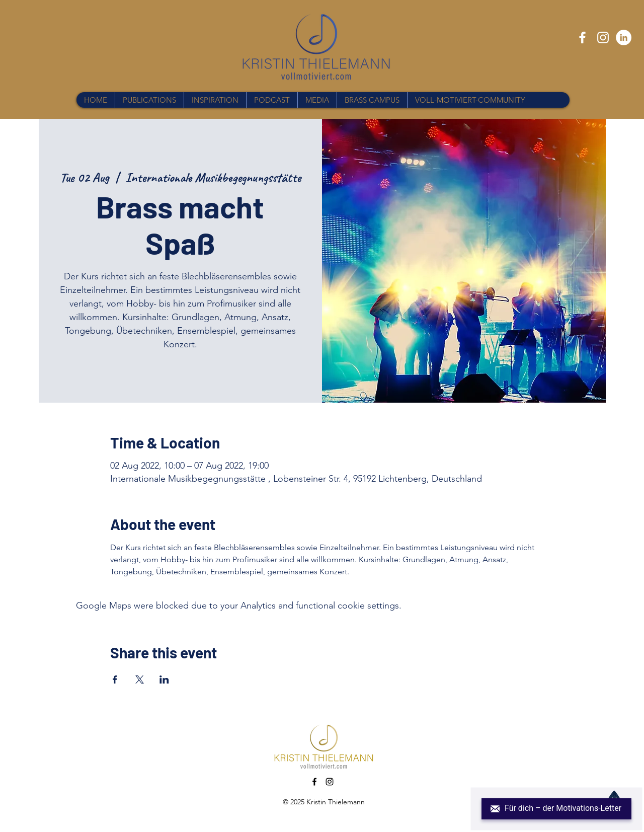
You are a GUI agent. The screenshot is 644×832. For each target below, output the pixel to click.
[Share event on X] (140, 679)
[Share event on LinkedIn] (164, 679)
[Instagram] (603, 37)
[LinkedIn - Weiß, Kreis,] (624, 37)
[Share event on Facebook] (115, 679)
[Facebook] (582, 37)
